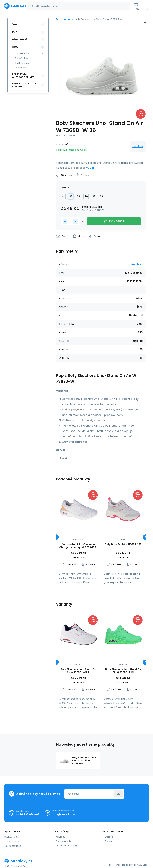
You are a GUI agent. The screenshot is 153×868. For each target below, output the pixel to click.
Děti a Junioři (20, 40)
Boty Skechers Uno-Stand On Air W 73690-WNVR (78, 671)
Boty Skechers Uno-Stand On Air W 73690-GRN (123, 671)
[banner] (14, 6)
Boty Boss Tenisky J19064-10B (123, 544)
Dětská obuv (22, 58)
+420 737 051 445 (28, 814)
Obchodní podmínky (67, 845)
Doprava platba (64, 841)
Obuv (67, 19)
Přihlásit (118, 794)
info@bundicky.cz (65, 814)
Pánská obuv (22, 68)
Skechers (138, 146)
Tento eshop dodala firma (121, 865)
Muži (15, 32)
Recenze (110, 841)
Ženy (15, 25)
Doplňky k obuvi (23, 63)
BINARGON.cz (142, 865)
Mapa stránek (21, 866)
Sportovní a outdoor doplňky (23, 76)
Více (89, 168)
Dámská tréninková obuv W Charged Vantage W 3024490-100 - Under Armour (78, 546)
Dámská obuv (22, 53)
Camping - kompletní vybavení (24, 85)
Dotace (109, 837)
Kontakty (61, 837)
